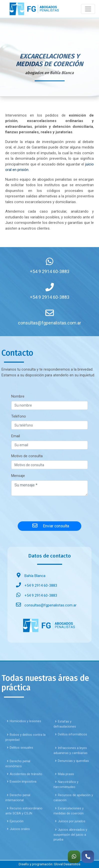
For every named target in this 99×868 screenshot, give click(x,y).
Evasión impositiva (22, 795)
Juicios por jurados (70, 835)
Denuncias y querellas (72, 774)
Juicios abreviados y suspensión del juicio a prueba (71, 848)
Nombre (18, 396)
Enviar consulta (49, 526)
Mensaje (18, 476)
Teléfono (19, 416)
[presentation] (50, 508)
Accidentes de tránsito (24, 788)
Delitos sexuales (21, 761)
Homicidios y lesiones (24, 735)
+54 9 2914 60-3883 (35, 585)
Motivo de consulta (27, 456)
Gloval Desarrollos (67, 864)
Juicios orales (20, 843)
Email (16, 436)
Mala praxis (66, 788)
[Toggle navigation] (88, 9)
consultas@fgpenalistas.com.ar (45, 605)
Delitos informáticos (71, 748)
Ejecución (17, 835)
